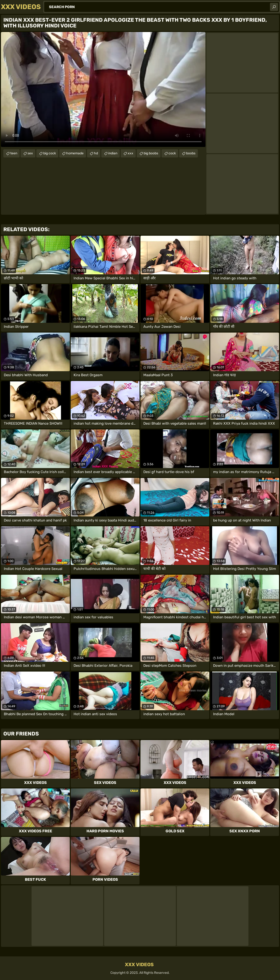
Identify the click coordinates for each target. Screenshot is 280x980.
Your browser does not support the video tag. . (103, 89)
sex (30, 153)
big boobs (151, 153)
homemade (75, 153)
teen (14, 153)
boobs (191, 153)
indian (113, 153)
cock (172, 153)
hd (96, 153)
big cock (50, 153)
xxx (130, 153)
